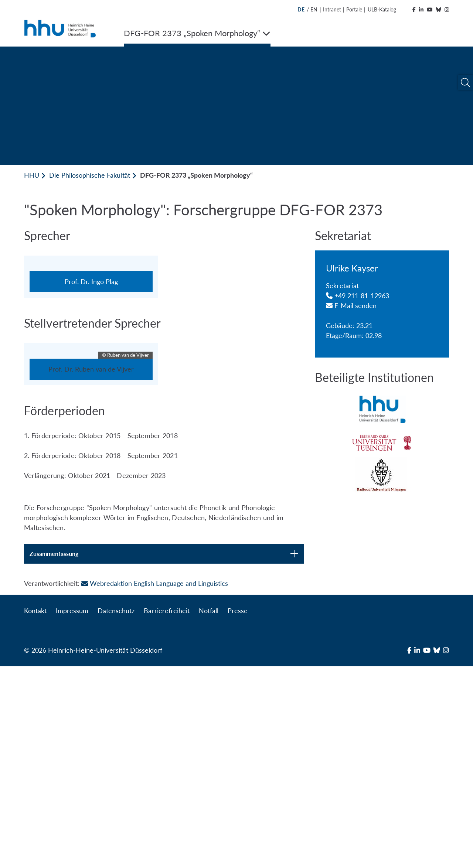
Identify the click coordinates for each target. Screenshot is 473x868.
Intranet (332, 9)
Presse (238, 812)
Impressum (72, 812)
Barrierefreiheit (166, 812)
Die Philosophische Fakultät (89, 175)
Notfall (209, 812)
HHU (32, 175)
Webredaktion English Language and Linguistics (155, 785)
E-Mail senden (351, 305)
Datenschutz (116, 812)
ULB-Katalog (382, 9)
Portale (354, 9)
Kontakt (35, 812)
